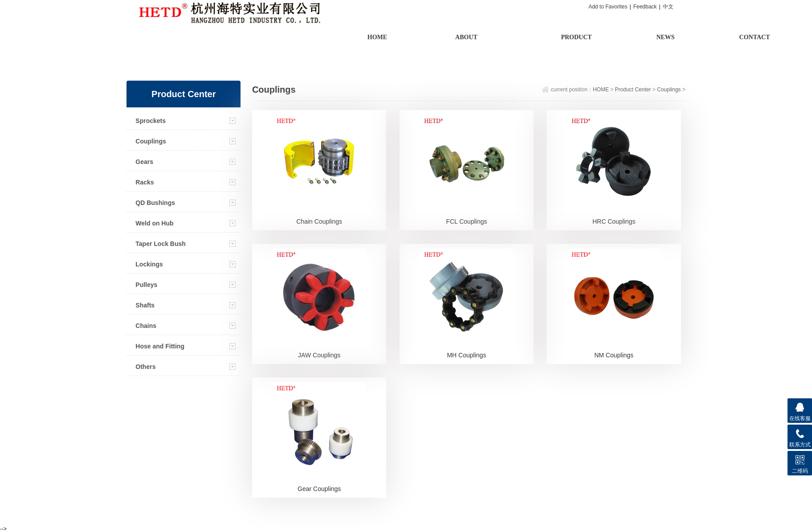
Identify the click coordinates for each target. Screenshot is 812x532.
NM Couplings (614, 355)
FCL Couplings (466, 221)
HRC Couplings (614, 221)
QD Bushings (155, 203)
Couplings (151, 141)
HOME (601, 90)
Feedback (645, 7)
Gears (144, 162)
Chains (146, 326)
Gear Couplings (319, 489)
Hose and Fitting (160, 346)
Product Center (633, 90)
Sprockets (151, 121)
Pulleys (146, 285)
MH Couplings (466, 355)
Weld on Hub (154, 223)
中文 (668, 7)
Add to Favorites (608, 7)
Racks (145, 182)
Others (145, 367)
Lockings (149, 264)
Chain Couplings (319, 221)
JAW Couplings (319, 355)
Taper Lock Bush (161, 244)
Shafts (145, 305)
